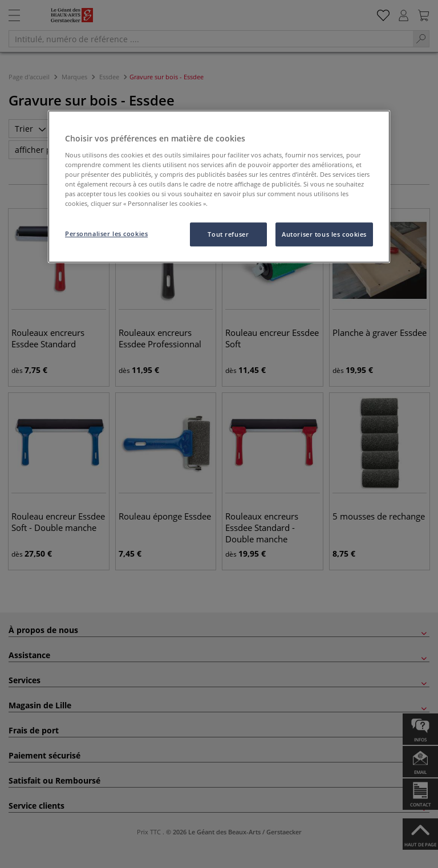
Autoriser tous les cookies (324, 234)
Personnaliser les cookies (106, 234)
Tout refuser (228, 234)
